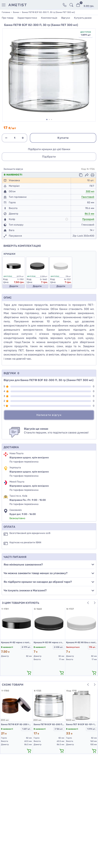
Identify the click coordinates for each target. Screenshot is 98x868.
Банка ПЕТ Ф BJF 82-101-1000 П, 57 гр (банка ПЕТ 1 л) (81, 724)
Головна (6, 12)
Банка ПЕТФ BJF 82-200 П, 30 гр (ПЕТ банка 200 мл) (49, 724)
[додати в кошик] (29, 673)
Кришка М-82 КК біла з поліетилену (81, 642)
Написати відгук (49, 415)
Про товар (8, 18)
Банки (16, 12)
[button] (47, 120)
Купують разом (83, 18)
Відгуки (66, 18)
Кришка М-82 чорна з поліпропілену (16, 642)
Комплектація (49, 18)
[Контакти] (65, 5)
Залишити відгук (13, 169)
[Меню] (4, 5)
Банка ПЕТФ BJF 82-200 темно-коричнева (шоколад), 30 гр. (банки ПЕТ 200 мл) (16, 724)
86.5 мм (89, 214)
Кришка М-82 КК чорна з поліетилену (49, 642)
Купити (63, 138)
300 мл (90, 191)
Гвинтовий (88, 197)
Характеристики (27, 18)
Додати (14, 286)
